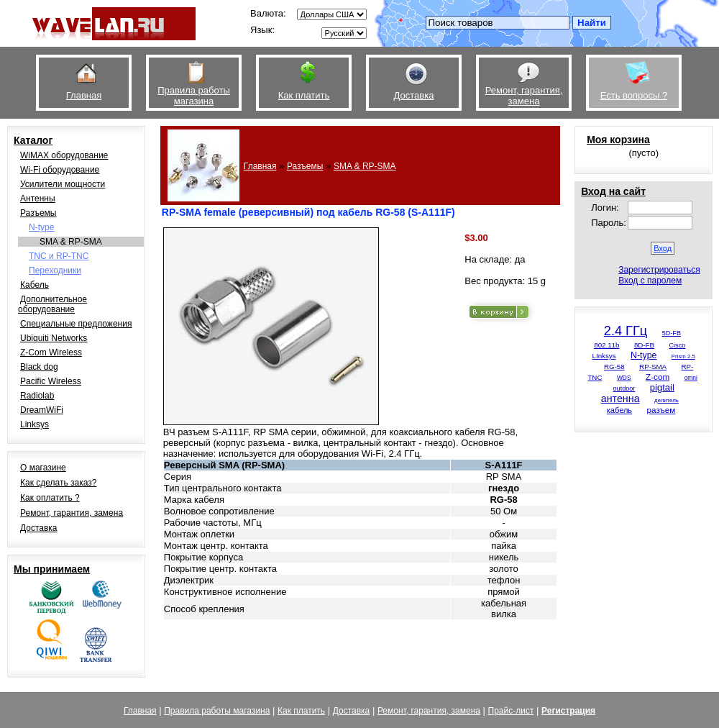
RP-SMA (653, 367)
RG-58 (614, 367)
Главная (260, 166)
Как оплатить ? (50, 498)
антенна (620, 399)
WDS (624, 378)
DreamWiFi (42, 410)
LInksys (604, 356)
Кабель (35, 285)
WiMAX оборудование (64, 155)
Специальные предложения (76, 324)
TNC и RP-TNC (59, 256)
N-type (41, 227)
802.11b (606, 345)
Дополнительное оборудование (52, 304)
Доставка (39, 528)
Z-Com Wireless (51, 352)
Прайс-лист (511, 711)
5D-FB (672, 333)
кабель (619, 410)
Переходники (55, 270)
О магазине (43, 468)
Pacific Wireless (51, 381)
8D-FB (644, 345)
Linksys (35, 424)
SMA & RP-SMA (71, 242)
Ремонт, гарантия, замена (72, 513)
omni (691, 378)
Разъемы (38, 213)
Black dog (39, 367)
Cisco (678, 345)
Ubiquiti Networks (54, 338)
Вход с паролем (650, 281)
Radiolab (37, 396)
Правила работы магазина (217, 711)
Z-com (658, 377)
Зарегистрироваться (659, 270)
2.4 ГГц (626, 331)
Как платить (301, 711)
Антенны (38, 199)
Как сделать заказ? (58, 483)
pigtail (662, 387)
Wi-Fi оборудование (60, 170)
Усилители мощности (63, 184)
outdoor (624, 388)
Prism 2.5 (683, 356)
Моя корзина (618, 140)
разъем (661, 410)
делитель (667, 400)
